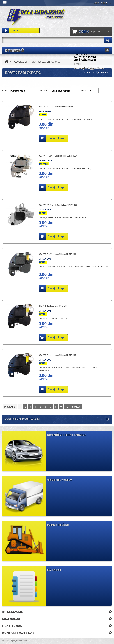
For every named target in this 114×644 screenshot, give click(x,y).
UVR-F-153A (45, 161)
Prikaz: (84, 90)
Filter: (5, 90)
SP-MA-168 (45, 210)
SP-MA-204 (45, 311)
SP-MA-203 (45, 259)
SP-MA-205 (45, 360)
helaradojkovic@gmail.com (89, 68)
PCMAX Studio (22, 641)
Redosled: (44, 90)
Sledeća (76, 407)
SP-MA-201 (45, 111)
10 (67, 407)
